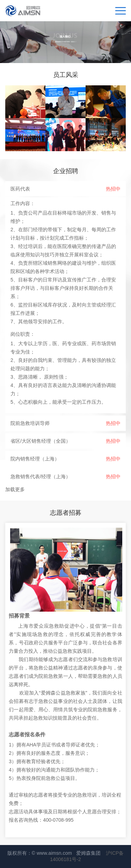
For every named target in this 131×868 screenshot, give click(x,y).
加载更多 (15, 489)
